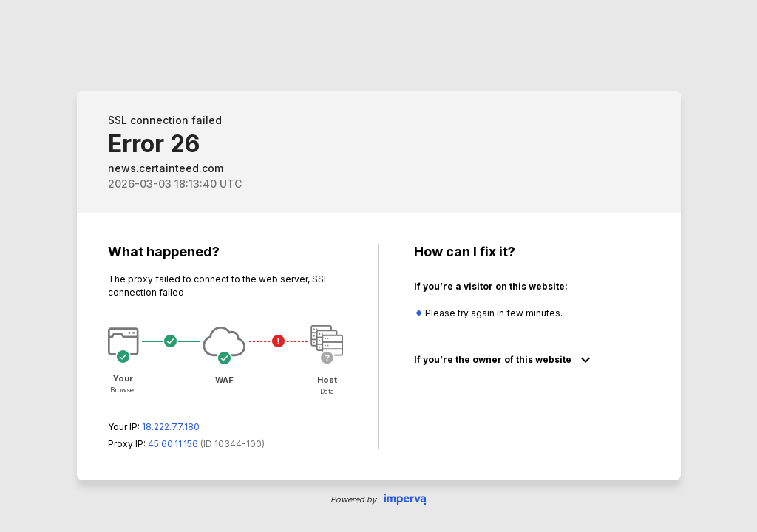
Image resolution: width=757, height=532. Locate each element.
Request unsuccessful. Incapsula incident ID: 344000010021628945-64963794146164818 (378, 266)
